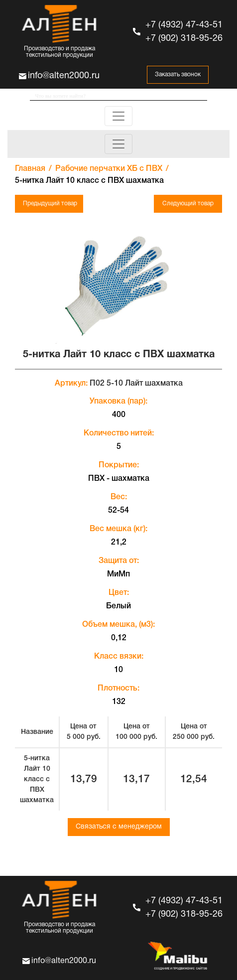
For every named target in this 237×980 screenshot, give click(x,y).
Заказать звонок (178, 74)
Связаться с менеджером (119, 827)
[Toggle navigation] (118, 116)
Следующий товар (188, 204)
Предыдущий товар (50, 204)
